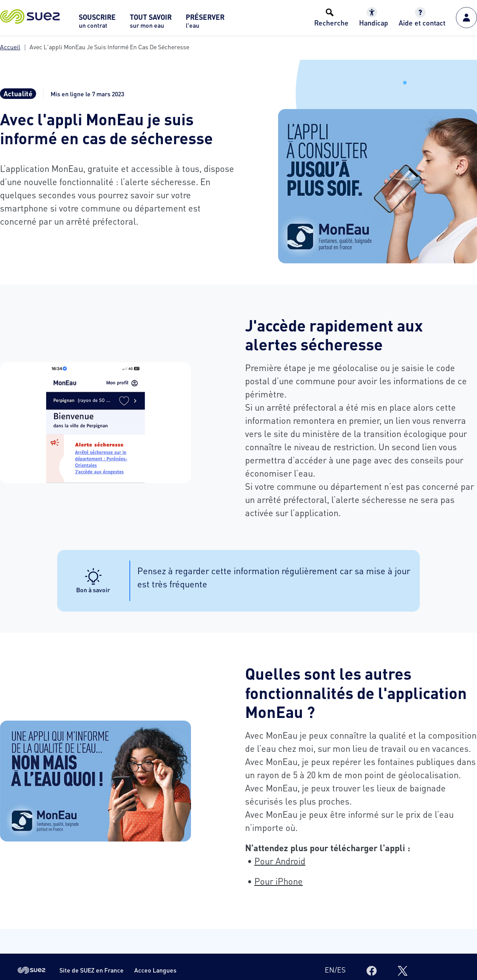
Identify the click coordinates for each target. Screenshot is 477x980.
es (341, 970)
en (330, 970)
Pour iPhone (279, 881)
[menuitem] (97, 24)
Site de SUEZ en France (92, 970)
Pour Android (280, 861)
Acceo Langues (155, 970)
